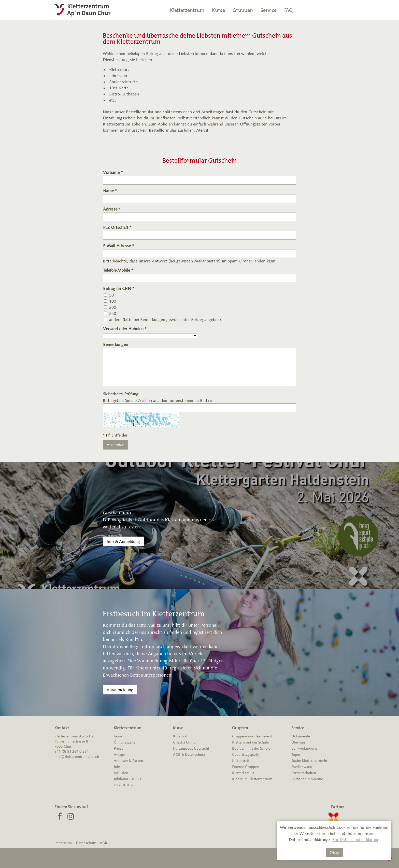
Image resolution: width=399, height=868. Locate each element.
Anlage (119, 754)
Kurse (218, 10)
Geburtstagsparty (246, 754)
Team (118, 736)
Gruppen (243, 10)
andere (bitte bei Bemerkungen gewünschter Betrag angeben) (165, 319)
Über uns (298, 742)
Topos (296, 754)
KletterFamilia (243, 773)
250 (113, 313)
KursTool (180, 736)
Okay (334, 852)
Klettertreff (241, 761)
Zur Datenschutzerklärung (356, 839)
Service (269, 10)
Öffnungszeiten (126, 742)
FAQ (288, 10)
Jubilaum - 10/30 (127, 779)
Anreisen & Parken (128, 761)
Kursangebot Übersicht (191, 748)
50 (111, 295)
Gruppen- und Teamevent (252, 736)
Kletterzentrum (187, 10)
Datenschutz (86, 843)
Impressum (63, 843)
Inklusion (121, 773)
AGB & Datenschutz (189, 754)
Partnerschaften (304, 773)
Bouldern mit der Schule (251, 748)
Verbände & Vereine (307, 779)
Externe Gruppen (245, 767)
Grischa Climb (184, 742)
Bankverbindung (304, 748)
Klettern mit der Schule (250, 742)
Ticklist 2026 (124, 785)
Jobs (117, 767)
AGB (103, 843)
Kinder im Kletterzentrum (252, 779)
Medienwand (302, 767)
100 (113, 301)
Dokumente (301, 736)
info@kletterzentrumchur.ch (77, 757)
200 (113, 307)
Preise (118, 748)
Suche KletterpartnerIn (309, 761)
